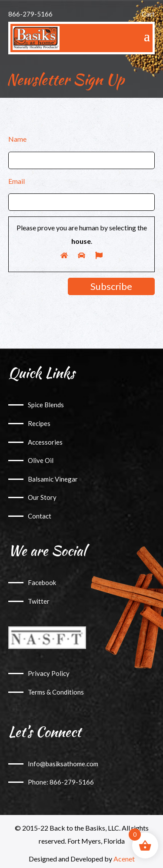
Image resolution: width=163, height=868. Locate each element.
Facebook (42, 582)
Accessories (45, 442)
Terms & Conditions (56, 692)
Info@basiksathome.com (63, 764)
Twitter (39, 601)
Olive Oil (41, 460)
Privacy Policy (49, 673)
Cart (148, 14)
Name (17, 139)
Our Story (42, 497)
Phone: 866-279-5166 (61, 782)
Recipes (39, 423)
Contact (40, 516)
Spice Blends (46, 405)
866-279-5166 (30, 14)
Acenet (124, 859)
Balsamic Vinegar (53, 479)
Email (17, 181)
